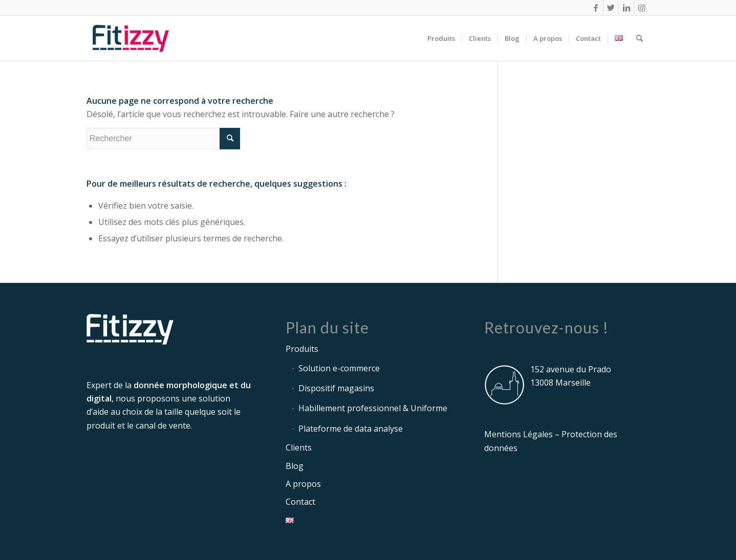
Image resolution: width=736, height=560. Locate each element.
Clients (299, 447)
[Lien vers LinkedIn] (626, 8)
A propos (303, 484)
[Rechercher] (640, 38)
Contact (300, 502)
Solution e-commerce (339, 368)
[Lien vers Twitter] (611, 8)
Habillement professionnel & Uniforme (373, 408)
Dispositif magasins (336, 388)
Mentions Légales (518, 434)
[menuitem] (441, 38)
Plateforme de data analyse (351, 429)
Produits (302, 349)
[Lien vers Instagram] (642, 8)
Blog (295, 466)
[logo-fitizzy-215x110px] (131, 38)
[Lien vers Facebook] (596, 8)
